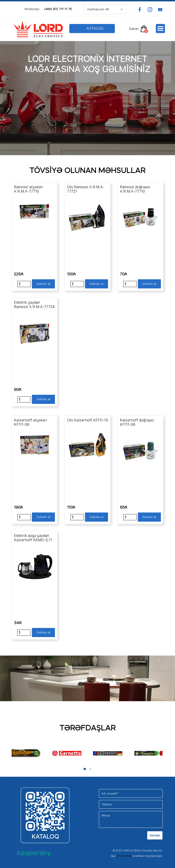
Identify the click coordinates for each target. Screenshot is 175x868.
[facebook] (140, 10)
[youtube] (160, 10)
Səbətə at (43, 284)
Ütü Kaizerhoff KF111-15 (87, 420)
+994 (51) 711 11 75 (58, 9)
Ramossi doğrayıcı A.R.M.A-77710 (135, 189)
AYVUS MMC (124, 856)
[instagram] (150, 10)
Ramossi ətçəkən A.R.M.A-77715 (28, 189)
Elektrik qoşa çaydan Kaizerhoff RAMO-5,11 (33, 538)
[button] (85, 769)
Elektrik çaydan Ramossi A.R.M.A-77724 (34, 305)
